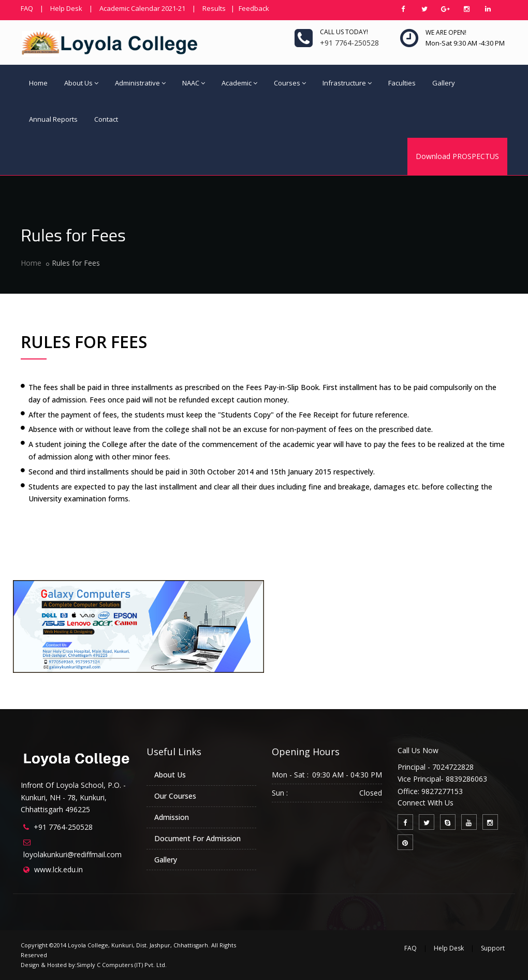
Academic (239, 83)
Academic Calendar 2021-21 (142, 8)
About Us (81, 83)
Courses (290, 83)
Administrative (140, 83)
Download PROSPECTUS (457, 156)
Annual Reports (53, 119)
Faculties (402, 83)
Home (38, 83)
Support (493, 948)
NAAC (194, 83)
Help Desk (66, 8)
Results (214, 8)
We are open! (446, 32)
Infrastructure (347, 83)
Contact (106, 119)
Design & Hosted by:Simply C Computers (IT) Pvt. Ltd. (94, 965)
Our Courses (175, 796)
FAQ (27, 8)
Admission (172, 817)
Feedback (254, 8)
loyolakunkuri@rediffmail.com (72, 854)
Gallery (444, 83)
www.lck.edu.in (58, 869)
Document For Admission (197, 838)
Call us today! (344, 32)
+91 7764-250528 (63, 827)
